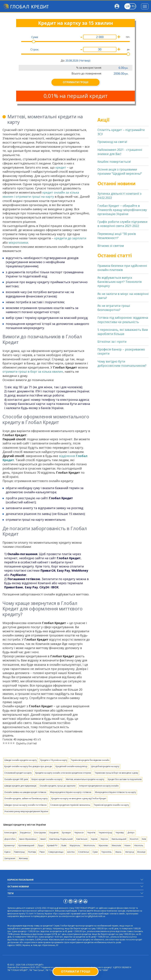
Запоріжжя (10, 858)
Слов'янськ (84, 852)
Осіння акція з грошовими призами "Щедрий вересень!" (120, 171)
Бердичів (54, 833)
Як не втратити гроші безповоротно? (114, 308)
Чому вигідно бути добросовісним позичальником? (122, 363)
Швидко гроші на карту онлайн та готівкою (25, 805)
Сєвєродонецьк (56, 852)
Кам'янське (82, 839)
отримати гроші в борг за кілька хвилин (33, 371)
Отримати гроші (76, 971)
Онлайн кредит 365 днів (16, 779)
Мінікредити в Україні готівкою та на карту (115, 792)
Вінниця (141, 852)
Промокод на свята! (112, 142)
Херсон (104, 839)
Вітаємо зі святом (111, 246)
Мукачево (103, 845)
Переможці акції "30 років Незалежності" (117, 236)
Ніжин (128, 845)
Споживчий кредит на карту (18, 773)
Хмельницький (119, 839)
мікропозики (18, 242)
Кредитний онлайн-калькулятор (71, 766)
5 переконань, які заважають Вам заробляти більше (123, 332)
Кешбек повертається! (114, 162)
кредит (61, 167)
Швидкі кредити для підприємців (20, 786)
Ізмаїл (43, 839)
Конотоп (134, 839)
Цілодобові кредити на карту (105, 766)
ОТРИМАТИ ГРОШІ (76, 82)
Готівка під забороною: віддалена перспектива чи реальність (123, 320)
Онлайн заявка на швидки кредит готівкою (25, 792)
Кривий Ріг (52, 845)
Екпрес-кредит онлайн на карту (47, 779)
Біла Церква (40, 833)
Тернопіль (106, 852)
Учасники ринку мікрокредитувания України (26, 811)
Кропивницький (26, 845)
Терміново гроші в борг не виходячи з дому (116, 773)
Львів (64, 845)
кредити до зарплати (70, 238)
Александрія (10, 833)
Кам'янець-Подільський (61, 839)
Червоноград (105, 833)
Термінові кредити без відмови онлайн (90, 760)
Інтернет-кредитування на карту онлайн (99, 786)
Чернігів (91, 833)
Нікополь (139, 845)
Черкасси (79, 833)
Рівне (42, 852)
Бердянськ (25, 833)
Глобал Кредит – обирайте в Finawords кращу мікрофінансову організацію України (122, 210)
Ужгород (129, 852)
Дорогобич (10, 839)
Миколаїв (116, 845)
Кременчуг (10, 845)
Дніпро (131, 833)
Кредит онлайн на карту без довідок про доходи (28, 766)
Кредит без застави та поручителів (125, 779)
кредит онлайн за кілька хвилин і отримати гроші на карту (41, 194)
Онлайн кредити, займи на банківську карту (26, 798)
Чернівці (120, 833)
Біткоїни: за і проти (112, 342)
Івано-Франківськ (28, 839)
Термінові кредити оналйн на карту (111, 805)
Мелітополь (89, 845)
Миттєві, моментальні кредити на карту (85, 779)
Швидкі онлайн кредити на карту (21, 760)
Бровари (66, 833)
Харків (94, 839)
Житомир (23, 858)
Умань (118, 852)
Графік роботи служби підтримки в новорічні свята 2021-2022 (122, 224)
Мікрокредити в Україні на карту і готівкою (71, 792)
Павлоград (19, 852)
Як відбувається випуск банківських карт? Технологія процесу (120, 282)
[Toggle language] (128, 6)
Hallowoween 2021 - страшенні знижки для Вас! (120, 152)
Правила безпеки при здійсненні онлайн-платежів (122, 268)
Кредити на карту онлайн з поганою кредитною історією (63, 773)
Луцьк (41, 845)
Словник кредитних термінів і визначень (70, 805)
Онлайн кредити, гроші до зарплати (58, 786)
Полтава (32, 852)
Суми (95, 852)
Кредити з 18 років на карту (54, 760)
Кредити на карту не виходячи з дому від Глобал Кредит (79, 798)
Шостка (71, 852)
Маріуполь (75, 845)
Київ (144, 839)
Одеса (7, 852)
